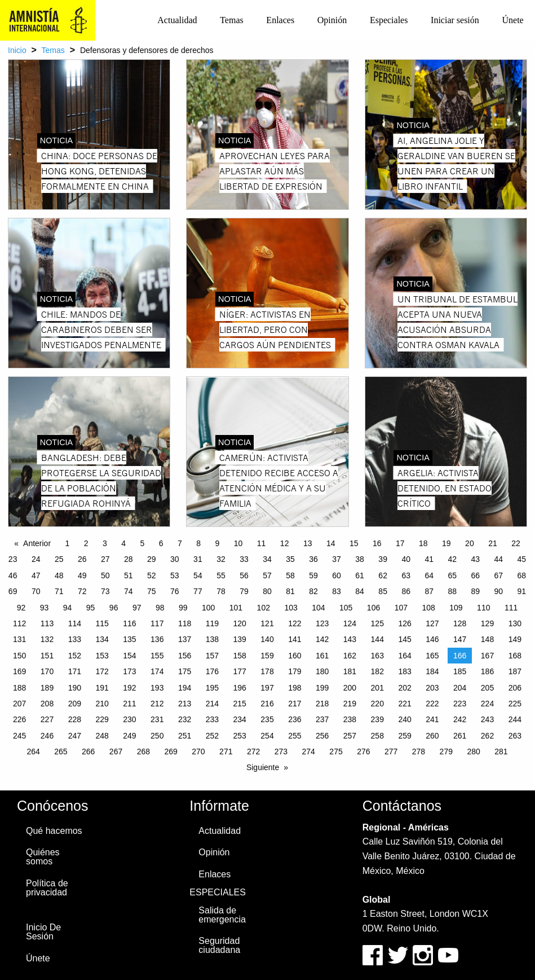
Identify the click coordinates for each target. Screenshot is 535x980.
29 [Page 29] (152, 559)
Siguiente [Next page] (263, 767)
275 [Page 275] (336, 752)
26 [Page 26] (82, 559)
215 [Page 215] (240, 704)
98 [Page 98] (160, 608)
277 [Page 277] (391, 752)
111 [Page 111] (511, 608)
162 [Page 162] (350, 656)
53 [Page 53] (175, 575)
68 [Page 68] (522, 575)
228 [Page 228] (75, 719)
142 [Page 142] (322, 639)
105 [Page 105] (346, 608)
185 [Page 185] (460, 671)
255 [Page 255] (295, 736)
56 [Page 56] (244, 575)
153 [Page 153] (102, 656)
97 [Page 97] (137, 608)
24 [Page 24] (36, 559)
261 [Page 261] (460, 736)
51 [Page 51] (129, 575)
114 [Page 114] (75, 623)
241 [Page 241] (432, 719)
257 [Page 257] (350, 736)
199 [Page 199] (322, 688)
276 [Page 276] (363, 752)
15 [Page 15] (354, 543)
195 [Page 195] (212, 688)
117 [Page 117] (157, 623)
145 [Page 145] (404, 639)
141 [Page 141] (295, 639)
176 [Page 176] (212, 671)
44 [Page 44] (499, 559)
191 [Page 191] (102, 688)
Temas (232, 20)
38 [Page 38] (360, 559)
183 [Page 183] (404, 671)
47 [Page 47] (36, 575)
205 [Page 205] (487, 688)
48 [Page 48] (59, 575)
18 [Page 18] (423, 543)
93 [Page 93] (45, 608)
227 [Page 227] (47, 719)
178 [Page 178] (267, 671)
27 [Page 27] (105, 559)
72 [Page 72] (82, 591)
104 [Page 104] (318, 608)
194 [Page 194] (185, 688)
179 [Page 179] (295, 671)
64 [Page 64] (429, 575)
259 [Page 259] (404, 736)
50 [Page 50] (105, 575)
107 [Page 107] (401, 608)
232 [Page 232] (185, 719)
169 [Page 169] (19, 671)
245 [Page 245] (19, 736)
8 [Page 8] (198, 543)
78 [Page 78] (221, 591)
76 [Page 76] (175, 591)
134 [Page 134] (102, 639)
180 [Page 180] (322, 671)
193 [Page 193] (157, 688)
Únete (512, 20)
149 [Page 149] (515, 639)
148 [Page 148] (487, 639)
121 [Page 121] (267, 623)
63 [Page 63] (406, 575)
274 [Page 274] (309, 752)
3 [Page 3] (105, 543)
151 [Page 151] (47, 656)
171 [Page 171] (75, 671)
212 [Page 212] (157, 704)
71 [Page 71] (59, 591)
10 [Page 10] (238, 543)
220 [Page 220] (377, 704)
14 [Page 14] (331, 543)
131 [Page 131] (19, 639)
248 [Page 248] (102, 736)
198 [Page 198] (295, 688)
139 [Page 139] (240, 639)
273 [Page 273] (281, 752)
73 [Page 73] (105, 591)
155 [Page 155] (157, 656)
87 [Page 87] (429, 591)
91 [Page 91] (522, 591)
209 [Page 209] (75, 704)
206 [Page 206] (515, 688)
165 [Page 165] (432, 656)
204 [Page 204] (460, 688)
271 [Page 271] (226, 752)
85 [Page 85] (383, 591)
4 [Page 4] (123, 543)
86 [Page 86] (406, 591)
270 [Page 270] (198, 752)
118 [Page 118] (185, 623)
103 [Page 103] (291, 608)
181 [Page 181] (350, 671)
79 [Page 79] (244, 591)
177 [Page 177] (240, 671)
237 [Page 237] (322, 719)
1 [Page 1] (68, 543)
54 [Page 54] (198, 575)
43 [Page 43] (475, 559)
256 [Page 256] (322, 736)
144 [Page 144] (377, 639)
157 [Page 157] (212, 656)
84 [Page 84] (360, 591)
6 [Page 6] (161, 543)
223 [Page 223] (460, 704)
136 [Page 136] (157, 639)
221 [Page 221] (404, 704)
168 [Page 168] (515, 656)
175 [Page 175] (185, 671)
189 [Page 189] (47, 688)
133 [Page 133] (75, 639)
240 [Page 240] (404, 719)
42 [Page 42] (452, 559)
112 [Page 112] (19, 623)
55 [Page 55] (221, 575)
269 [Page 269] (171, 752)
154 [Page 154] (129, 656)
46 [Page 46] (13, 575)
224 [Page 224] (487, 704)
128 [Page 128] (460, 623)
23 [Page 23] (13, 559)
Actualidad (177, 20)
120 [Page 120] (240, 623)
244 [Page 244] (515, 719)
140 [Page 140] (267, 639)
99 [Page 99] (183, 608)
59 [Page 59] (313, 575)
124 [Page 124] (350, 623)
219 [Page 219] (350, 704)
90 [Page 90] (499, 591)
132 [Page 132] (47, 639)
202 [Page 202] (404, 688)
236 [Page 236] (295, 719)
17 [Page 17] (400, 543)
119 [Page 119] (212, 623)
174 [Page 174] (157, 671)
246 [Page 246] (47, 736)
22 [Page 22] (516, 543)
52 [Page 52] (152, 575)
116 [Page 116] (129, 623)
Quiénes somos (43, 857)
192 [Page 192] (129, 688)
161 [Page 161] (322, 656)
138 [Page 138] (212, 639)
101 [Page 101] (236, 608)
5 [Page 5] (143, 543)
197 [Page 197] (267, 688)
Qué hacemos (54, 831)
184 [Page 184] (432, 671)
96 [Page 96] (114, 608)
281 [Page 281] (501, 752)
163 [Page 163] (377, 656)
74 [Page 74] (129, 591)
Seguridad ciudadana (219, 945)
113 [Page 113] (47, 623)
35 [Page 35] (290, 559)
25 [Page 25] (59, 559)
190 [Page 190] (75, 688)
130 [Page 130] (515, 623)
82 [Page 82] (313, 591)
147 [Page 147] (460, 639)
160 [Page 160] (295, 656)
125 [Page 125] (377, 623)
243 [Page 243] (487, 719)
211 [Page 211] (129, 704)
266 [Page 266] (88, 752)
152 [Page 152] (75, 656)
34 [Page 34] (267, 559)
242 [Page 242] (460, 719)
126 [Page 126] (404, 623)
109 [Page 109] (456, 608)
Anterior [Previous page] (37, 543)
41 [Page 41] (429, 559)
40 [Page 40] (406, 559)
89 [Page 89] (475, 591)
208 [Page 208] (47, 704)
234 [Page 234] (240, 719)
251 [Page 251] (185, 736)
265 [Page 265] (61, 752)
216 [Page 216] (267, 704)
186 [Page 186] (487, 671)
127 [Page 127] (432, 623)
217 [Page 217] (295, 704)
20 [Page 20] (470, 543)
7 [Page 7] (180, 543)
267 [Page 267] (116, 752)
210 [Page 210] (102, 704)
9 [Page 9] (218, 543)
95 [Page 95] (91, 608)
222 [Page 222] (432, 704)
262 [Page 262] (487, 736)
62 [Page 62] (383, 575)
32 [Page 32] (221, 559)
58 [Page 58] (290, 575)
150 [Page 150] (19, 656)
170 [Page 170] (47, 671)
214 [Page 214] (212, 704)
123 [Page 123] (322, 623)
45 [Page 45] (522, 559)
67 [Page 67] (499, 575)
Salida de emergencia (222, 915)
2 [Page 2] (86, 543)
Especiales (389, 20)
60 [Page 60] (337, 575)
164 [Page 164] (404, 656)
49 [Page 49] (82, 575)
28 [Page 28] (129, 559)
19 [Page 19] (446, 543)
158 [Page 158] (240, 656)
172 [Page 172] (102, 671)
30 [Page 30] (175, 559)
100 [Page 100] (208, 608)
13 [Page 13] (308, 543)
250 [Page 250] (157, 736)
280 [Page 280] (473, 752)
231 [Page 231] (157, 719)
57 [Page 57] (267, 575)
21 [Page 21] (493, 543)
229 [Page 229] (102, 719)
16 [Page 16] (377, 543)
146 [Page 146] (432, 639)
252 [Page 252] (212, 736)
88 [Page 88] (452, 591)
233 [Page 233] (212, 719)
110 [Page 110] (483, 608)
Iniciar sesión (455, 20)
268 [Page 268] (143, 752)
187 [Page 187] (515, 671)
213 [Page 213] (185, 704)
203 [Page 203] (432, 688)
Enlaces (280, 20)
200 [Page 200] (350, 688)
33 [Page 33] (244, 559)
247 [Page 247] (75, 736)
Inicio (17, 50)
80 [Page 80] (267, 591)
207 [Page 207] (19, 704)
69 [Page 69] (13, 591)
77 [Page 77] (198, 591)
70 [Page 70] (36, 591)
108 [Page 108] (428, 608)
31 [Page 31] (198, 559)
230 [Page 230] (129, 719)
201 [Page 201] (377, 688)
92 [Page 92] (21, 608)
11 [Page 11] (262, 543)
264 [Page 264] (33, 752)
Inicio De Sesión (43, 932)
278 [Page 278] (419, 752)
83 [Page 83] (337, 591)
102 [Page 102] (264, 608)
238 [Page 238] (350, 719)
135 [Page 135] (129, 639)
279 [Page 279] (446, 752)
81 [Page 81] (290, 591)
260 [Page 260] (432, 736)
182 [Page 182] (377, 671)
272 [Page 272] (253, 752)
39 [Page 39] (383, 559)
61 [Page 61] (360, 575)
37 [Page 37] (337, 559)
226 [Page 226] (19, 719)
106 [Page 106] (373, 608)
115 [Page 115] (102, 623)
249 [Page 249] (129, 736)
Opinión (332, 20)
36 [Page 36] (313, 559)
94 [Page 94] (68, 608)
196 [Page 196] (240, 688)
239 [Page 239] (377, 719)
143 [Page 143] (350, 639)
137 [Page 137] (185, 639)
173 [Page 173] (129, 671)
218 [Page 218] (322, 704)
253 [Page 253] (240, 736)
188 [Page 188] (19, 688)
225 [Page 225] (515, 704)
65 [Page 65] (452, 575)
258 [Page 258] (377, 736)
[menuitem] (177, 20)
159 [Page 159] (267, 656)
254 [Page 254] (267, 736)
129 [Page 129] (487, 623)
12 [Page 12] (285, 543)
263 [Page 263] (515, 736)
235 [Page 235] (267, 719)
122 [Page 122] (295, 623)
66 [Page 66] (475, 575)
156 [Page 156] (185, 656)
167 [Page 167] (487, 656)
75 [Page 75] (152, 591)
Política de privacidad (47, 888)
